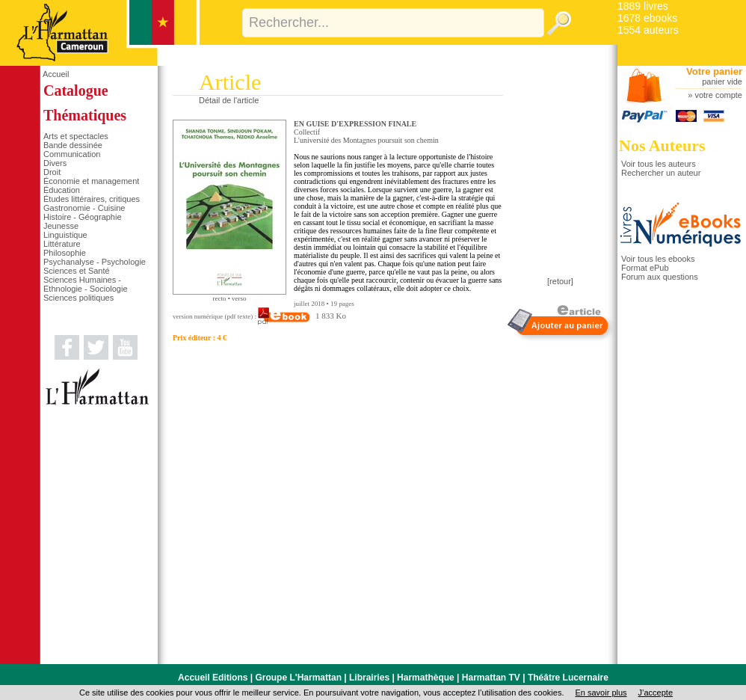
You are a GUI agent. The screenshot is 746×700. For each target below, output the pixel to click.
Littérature (62, 244)
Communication (72, 154)
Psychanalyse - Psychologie (95, 262)
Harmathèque (426, 678)
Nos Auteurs (662, 145)
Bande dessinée (73, 145)
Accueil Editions (213, 678)
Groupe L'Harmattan (298, 678)
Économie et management (91, 181)
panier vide (722, 82)
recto (219, 298)
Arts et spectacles (76, 136)
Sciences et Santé (77, 271)
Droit (52, 172)
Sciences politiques (78, 298)
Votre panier (714, 71)
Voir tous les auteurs (659, 164)
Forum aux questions (660, 277)
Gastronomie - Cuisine (84, 208)
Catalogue (76, 90)
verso (239, 298)
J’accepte (656, 693)
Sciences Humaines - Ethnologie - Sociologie (86, 284)
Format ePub (645, 268)
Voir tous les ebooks (658, 259)
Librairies (369, 678)
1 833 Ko (302, 316)
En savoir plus (601, 693)
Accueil (56, 74)
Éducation (62, 190)
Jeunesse (61, 226)
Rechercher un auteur (661, 173)
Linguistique (65, 235)
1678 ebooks (647, 18)
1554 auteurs (648, 30)
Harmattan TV (491, 678)
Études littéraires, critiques (92, 199)
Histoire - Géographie (83, 217)
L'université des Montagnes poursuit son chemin (366, 140)
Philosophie (65, 253)
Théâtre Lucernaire (568, 678)
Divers (55, 163)
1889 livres (643, 6)
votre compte (718, 95)
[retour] (560, 281)
